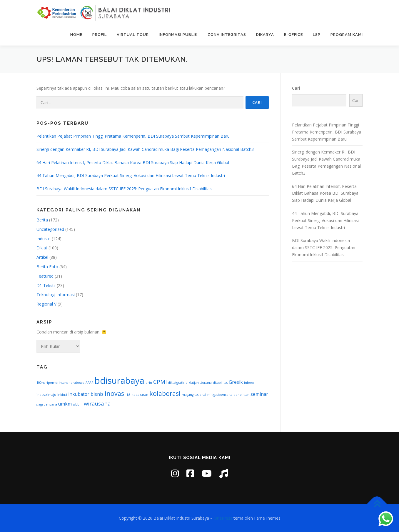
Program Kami (347, 35)
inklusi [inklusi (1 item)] (62, 395)
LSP (317, 35)
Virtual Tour (133, 35)
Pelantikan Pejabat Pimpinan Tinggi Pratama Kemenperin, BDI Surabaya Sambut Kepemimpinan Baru (133, 136)
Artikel (42, 257)
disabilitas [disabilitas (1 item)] (220, 383)
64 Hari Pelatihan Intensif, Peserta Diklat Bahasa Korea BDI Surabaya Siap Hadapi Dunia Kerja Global (133, 162)
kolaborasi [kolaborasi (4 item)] (165, 393)
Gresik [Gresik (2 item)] (236, 382)
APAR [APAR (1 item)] (90, 383)
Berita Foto (47, 267)
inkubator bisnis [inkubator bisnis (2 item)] (86, 394)
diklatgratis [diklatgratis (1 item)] (176, 383)
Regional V (46, 304)
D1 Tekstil (46, 285)
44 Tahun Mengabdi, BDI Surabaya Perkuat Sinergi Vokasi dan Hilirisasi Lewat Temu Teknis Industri (131, 175)
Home (76, 35)
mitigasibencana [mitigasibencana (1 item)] (220, 395)
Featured (45, 276)
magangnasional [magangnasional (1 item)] (194, 395)
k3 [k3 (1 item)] (129, 395)
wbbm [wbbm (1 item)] (78, 404)
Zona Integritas (227, 35)
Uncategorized (50, 229)
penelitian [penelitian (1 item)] (241, 395)
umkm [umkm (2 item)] (65, 404)
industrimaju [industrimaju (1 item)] (46, 395)
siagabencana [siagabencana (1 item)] (47, 404)
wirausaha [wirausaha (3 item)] (97, 403)
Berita (42, 220)
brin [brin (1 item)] (149, 383)
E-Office (293, 35)
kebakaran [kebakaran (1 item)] (140, 395)
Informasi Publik (178, 35)
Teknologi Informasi (56, 295)
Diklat (42, 248)
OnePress (223, 518)
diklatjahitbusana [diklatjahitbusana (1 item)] (199, 383)
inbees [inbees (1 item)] (249, 383)
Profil (100, 35)
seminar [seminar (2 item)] (259, 394)
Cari (296, 88)
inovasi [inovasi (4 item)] (115, 393)
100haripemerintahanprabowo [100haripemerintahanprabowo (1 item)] (60, 383)
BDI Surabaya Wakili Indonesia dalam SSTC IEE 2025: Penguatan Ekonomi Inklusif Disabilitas (124, 189)
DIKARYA (265, 35)
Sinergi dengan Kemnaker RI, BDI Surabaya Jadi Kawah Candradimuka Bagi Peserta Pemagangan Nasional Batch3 (145, 149)
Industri (44, 239)
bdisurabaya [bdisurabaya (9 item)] (120, 381)
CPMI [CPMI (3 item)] (160, 382)
